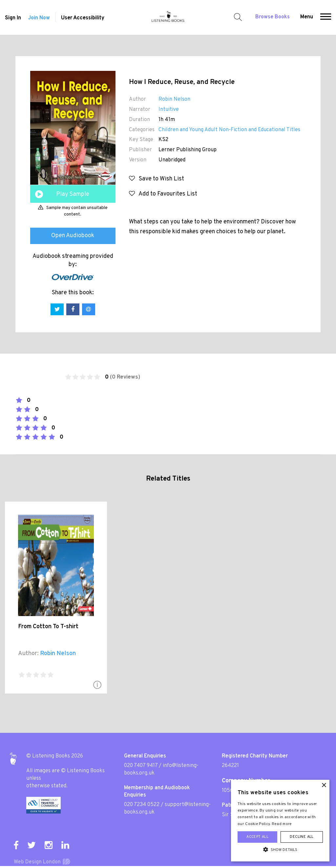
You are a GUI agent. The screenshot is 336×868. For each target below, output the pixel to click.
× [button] (324, 785)
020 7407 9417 (141, 766)
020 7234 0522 (142, 805)
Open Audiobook (73, 236)
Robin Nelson (174, 99)
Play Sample (73, 194)
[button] (326, 17)
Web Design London (37, 862)
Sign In (13, 18)
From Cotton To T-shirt (48, 627)
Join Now (39, 18)
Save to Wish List (157, 179)
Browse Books (273, 17)
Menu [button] (307, 17)
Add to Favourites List (163, 194)
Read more (282, 824)
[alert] (280, 821)
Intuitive (169, 110)
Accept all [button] (257, 837)
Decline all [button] (302, 837)
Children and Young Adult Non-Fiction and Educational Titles (229, 130)
